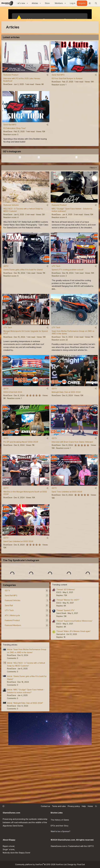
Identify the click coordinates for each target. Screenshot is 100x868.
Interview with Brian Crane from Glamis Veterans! (72, 474)
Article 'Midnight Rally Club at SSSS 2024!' (25, 759)
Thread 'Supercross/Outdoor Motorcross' (74, 677)
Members (59, 3)
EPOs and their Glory (60, 827)
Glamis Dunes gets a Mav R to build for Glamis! (23, 302)
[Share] (47, 75)
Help (84, 809)
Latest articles (11, 37)
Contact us (45, 809)
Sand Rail (9, 662)
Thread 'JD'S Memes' (66, 646)
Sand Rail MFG (58, 75)
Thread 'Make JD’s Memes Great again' (74, 688)
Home (90, 809)
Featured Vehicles (11, 237)
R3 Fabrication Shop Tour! (15, 128)
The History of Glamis (60, 822)
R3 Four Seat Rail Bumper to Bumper (67, 78)
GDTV (6, 299)
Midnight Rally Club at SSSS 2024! (66, 424)
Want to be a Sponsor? (60, 832)
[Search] (96, 3)
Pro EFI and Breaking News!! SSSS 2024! (21, 474)
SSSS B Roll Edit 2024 (13, 424)
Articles (35, 3)
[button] (27, 3)
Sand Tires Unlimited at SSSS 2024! (67, 524)
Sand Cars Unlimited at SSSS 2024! (18, 574)
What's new (20, 3)
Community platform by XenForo (41, 864)
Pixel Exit (81, 864)
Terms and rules (59, 809)
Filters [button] (92, 200)
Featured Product (11, 75)
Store (47, 3)
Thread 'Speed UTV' (66, 667)
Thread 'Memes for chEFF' (68, 656)
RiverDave (8, 84)
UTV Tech (56, 299)
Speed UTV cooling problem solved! (68, 302)
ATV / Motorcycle (12, 672)
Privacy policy (74, 809)
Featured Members (13, 682)
